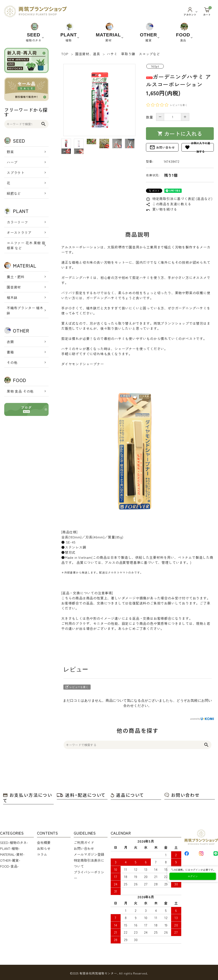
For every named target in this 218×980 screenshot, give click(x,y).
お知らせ (44, 848)
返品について (127, 795)
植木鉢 (12, 297)
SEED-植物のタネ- (14, 842)
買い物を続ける (161, 209)
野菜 (10, 152)
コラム (42, 854)
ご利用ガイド (84, 842)
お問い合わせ (162, 147)
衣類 (10, 342)
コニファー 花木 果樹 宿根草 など (26, 245)
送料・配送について (81, 795)
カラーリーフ (17, 222)
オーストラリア (19, 232)
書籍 (10, 352)
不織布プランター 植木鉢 (25, 310)
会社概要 (44, 842)
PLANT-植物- (10, 848)
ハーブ (12, 162)
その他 (12, 362)
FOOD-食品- (9, 866)
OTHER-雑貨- (10, 860)
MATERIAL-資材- (12, 854)
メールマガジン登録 (89, 854)
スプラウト (16, 173)
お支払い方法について (28, 798)
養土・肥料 (16, 277)
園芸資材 (14, 287)
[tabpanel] (99, 100)
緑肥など (14, 193)
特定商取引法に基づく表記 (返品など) (179, 199)
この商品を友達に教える (169, 204)
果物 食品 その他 (20, 391)
